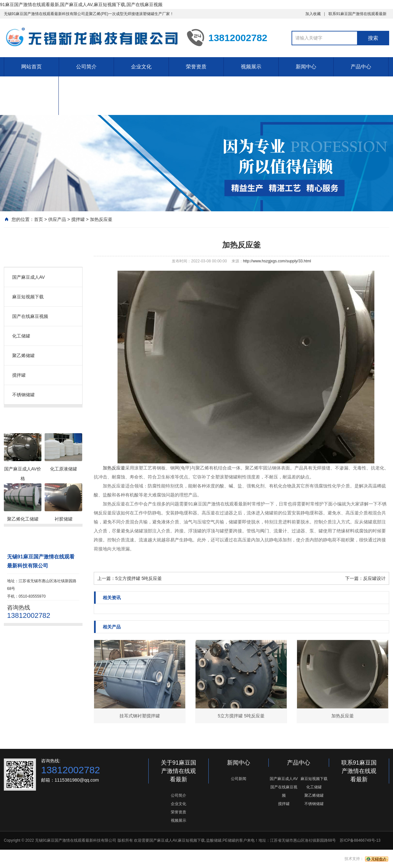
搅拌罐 (78, 219)
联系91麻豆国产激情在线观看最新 (358, 14)
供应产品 (57, 219)
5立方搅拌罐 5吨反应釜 (139, 578)
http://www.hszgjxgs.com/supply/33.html (277, 261)
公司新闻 (239, 779)
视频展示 (251, 67)
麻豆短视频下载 (28, 297)
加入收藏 (313, 14)
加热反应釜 (101, 219)
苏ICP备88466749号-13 (360, 840)
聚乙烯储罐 (23, 355)
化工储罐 (21, 336)
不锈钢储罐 (23, 395)
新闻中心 (306, 67)
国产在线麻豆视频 (30, 316)
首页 (39, 219)
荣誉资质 (196, 67)
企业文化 (141, 67)
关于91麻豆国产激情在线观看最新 (179, 771)
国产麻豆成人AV (29, 277)
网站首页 (31, 67)
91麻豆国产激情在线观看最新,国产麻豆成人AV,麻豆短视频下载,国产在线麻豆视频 (81, 4)
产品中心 (361, 67)
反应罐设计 (374, 578)
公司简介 (86, 67)
